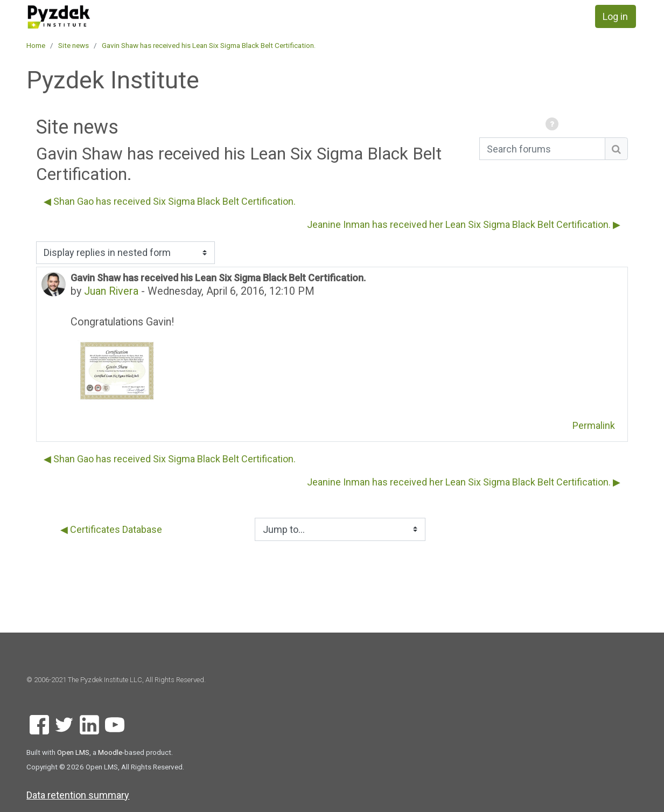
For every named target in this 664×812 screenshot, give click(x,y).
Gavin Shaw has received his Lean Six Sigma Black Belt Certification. (209, 45)
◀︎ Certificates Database (111, 529)
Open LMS (73, 752)
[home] (88, 17)
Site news (74, 45)
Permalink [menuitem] (594, 425)
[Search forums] (542, 149)
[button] (554, 124)
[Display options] (125, 253)
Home (36, 45)
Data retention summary (78, 795)
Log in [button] (615, 16)
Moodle (110, 752)
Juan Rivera (111, 291)
